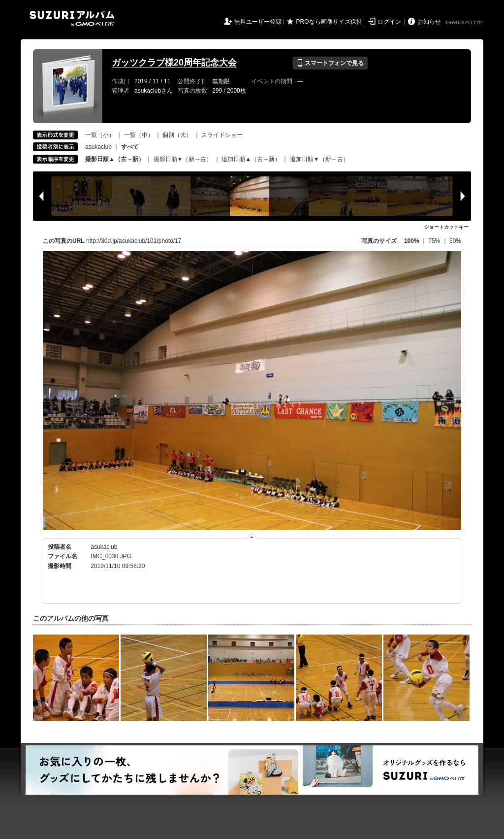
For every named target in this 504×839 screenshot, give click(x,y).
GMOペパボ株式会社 (465, 23)
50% (455, 241)
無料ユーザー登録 (258, 22)
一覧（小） (100, 135)
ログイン (389, 22)
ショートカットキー (446, 227)
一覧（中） (139, 135)
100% (412, 241)
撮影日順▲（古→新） (115, 159)
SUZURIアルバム (72, 18)
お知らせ (429, 22)
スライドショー (222, 135)
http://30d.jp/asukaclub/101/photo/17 (134, 241)
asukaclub (98, 147)
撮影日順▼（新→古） (183, 159)
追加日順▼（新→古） (319, 159)
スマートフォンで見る (330, 63)
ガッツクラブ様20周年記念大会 (174, 63)
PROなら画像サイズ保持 (329, 22)
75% (435, 241)
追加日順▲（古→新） (251, 159)
